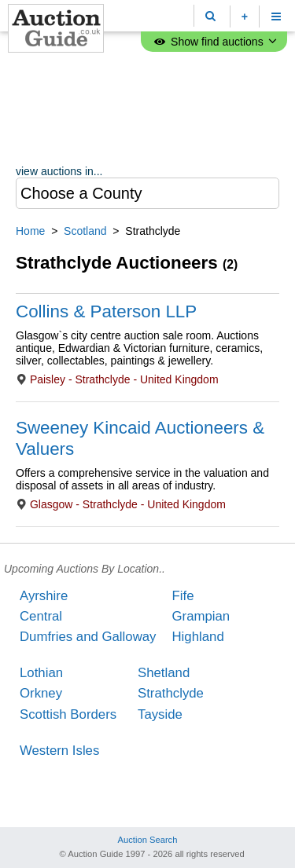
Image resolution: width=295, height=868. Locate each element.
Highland (197, 637)
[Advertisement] (148, 110)
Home (30, 231)
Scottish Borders (68, 714)
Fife (183, 596)
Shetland (164, 673)
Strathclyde (171, 693)
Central (41, 616)
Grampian (201, 616)
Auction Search (148, 840)
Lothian (41, 673)
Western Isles (59, 751)
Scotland (85, 231)
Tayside (160, 714)
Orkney (41, 693)
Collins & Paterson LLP (106, 311)
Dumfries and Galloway (88, 637)
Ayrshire (44, 596)
